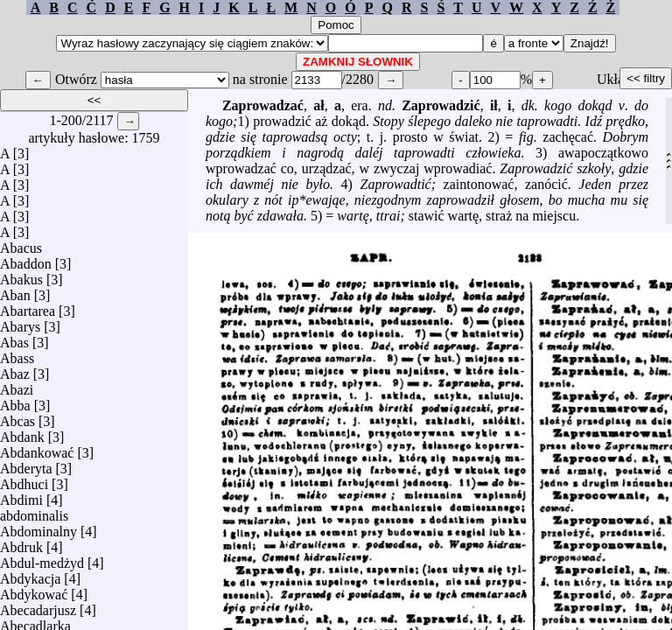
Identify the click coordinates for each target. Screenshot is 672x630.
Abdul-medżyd (42, 559)
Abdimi (21, 496)
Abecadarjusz (38, 606)
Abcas (17, 417)
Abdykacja (30, 574)
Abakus (21, 275)
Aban (15, 291)
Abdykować (34, 590)
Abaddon (26, 259)
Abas (14, 338)
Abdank (22, 433)
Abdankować (37, 448)
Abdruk (21, 543)
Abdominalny (38, 527)
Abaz (15, 370)
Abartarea (28, 307)
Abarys (20, 322)
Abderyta (26, 464)
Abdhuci (24, 480)
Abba (15, 401)
